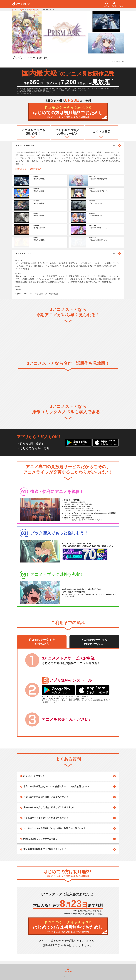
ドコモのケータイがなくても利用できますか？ (46, 818)
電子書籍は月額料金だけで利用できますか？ (45, 849)
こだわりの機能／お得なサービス (67, 132)
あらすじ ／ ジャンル (68, 145)
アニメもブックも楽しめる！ (33, 132)
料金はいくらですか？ (34, 776)
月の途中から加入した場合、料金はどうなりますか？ (49, 807)
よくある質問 (101, 132)
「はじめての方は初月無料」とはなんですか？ (46, 797)
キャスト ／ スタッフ (68, 253)
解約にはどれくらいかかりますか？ (40, 839)
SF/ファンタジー (22, 169)
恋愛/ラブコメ (36, 169)
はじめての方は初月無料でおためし (68, 112)
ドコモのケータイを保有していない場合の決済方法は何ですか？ (54, 828)
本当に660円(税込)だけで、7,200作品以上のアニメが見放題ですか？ (56, 787)
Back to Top (68, 970)
